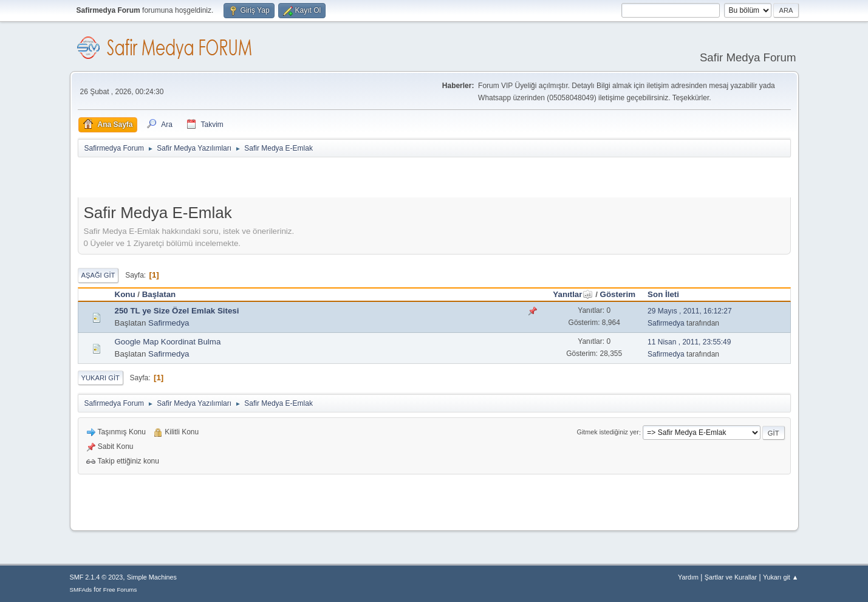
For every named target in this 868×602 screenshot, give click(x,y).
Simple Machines (152, 577)
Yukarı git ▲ (781, 577)
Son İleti (663, 294)
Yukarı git (101, 378)
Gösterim (618, 294)
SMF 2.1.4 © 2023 (97, 577)
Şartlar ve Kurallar (731, 577)
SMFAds (81, 590)
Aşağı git (98, 275)
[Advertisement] (220, 180)
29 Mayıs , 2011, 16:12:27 (690, 311)
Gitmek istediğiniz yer (608, 433)
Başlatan (159, 294)
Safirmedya (169, 323)
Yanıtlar (573, 294)
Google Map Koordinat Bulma (168, 342)
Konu (125, 294)
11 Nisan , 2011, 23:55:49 (689, 342)
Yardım (688, 577)
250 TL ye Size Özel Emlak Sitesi (177, 311)
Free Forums (120, 590)
